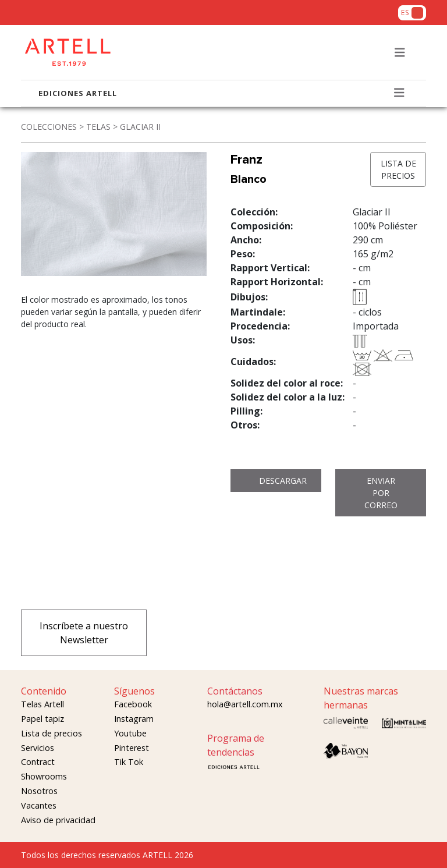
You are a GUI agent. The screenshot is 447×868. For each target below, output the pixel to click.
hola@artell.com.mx (245, 704)
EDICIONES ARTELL (78, 93)
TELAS (98, 127)
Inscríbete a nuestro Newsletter (84, 633)
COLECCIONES (49, 127)
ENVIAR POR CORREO (381, 493)
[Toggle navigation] (400, 53)
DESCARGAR (283, 481)
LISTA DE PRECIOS (398, 169)
